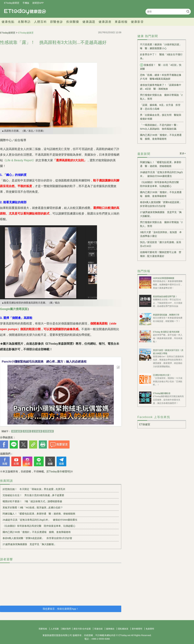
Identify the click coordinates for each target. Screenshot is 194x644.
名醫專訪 (24, 22)
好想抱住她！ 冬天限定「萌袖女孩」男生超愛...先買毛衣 (34, 489)
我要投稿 (43, 629)
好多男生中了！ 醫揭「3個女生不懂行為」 (161, 56)
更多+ (183, 153)
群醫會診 (57, 22)
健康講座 (105, 22)
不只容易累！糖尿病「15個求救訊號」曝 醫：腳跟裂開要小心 (161, 46)
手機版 (26, 3)
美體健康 (48, 431)
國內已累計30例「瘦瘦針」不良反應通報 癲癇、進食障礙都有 (37, 532)
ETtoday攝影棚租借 (162, 393)
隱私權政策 (123, 629)
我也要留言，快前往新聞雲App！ (61, 609)
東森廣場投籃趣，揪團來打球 (166, 315)
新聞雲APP (38, 3)
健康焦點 (8, 22)
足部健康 (37, 431)
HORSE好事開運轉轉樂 (164, 278)
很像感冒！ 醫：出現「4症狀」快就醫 (161, 67)
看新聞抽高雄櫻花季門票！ (165, 297)
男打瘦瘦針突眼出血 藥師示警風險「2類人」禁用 (161, 97)
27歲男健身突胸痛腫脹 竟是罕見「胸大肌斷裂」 (29, 544)
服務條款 (110, 629)
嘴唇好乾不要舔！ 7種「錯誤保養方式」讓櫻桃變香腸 (32, 501)
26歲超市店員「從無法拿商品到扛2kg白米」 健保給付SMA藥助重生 (40, 520)
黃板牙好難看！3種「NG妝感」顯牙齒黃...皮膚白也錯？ (33, 507)
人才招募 (55, 629)
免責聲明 (150, 629)
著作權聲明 (137, 629)
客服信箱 (98, 629)
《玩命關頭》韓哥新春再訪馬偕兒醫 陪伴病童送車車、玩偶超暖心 (39, 526)
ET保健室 (145, 424)
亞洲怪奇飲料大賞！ (162, 375)
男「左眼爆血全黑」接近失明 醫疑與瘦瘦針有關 (161, 117)
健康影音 (137, 22)
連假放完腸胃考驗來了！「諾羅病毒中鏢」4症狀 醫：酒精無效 (161, 87)
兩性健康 (17, 431)
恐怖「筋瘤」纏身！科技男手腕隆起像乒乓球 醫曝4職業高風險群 (161, 77)
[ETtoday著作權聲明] (59, 472)
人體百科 (40, 22)
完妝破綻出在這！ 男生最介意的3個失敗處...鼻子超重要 (33, 495)
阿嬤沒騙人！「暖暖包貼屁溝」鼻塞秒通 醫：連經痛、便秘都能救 (39, 514)
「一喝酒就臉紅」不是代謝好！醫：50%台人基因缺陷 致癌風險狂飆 (159, 127)
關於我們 (66, 629)
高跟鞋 (27, 431)
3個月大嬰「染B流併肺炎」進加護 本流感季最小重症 (161, 234)
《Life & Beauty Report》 (19, 160)
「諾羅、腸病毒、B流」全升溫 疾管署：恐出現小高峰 (160, 107)
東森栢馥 (121, 22)
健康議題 (89, 22)
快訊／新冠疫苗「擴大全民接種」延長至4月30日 (161, 244)
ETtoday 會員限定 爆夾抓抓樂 (166, 332)
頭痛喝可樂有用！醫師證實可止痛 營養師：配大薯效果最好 (161, 254)
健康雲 (25, 12)
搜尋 (188, 11)
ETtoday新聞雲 (12, 3)
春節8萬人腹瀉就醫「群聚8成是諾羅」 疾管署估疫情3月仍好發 (37, 538)
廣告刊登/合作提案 (82, 629)
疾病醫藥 (73, 22)
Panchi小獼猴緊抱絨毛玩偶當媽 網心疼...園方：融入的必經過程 (44, 362)
